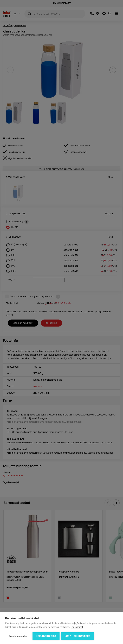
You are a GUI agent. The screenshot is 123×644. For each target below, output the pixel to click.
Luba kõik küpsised (78, 636)
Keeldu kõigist (46, 636)
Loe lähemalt (77, 627)
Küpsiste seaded (18, 636)
